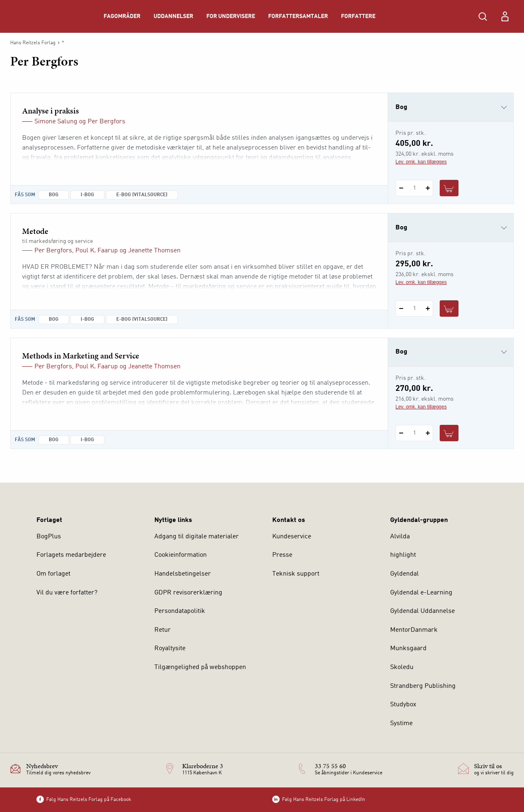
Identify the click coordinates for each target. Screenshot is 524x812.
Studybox (403, 705)
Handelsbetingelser (183, 574)
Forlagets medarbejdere (71, 555)
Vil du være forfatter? (67, 593)
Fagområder (122, 16)
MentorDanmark (414, 630)
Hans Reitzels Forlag (33, 43)
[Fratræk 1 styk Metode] (401, 308)
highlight (403, 555)
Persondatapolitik (180, 611)
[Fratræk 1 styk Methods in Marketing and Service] (401, 433)
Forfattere (358, 16)
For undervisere (231, 16)
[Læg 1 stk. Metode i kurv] (449, 308)
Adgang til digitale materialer (196, 537)
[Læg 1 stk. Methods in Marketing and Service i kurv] (449, 433)
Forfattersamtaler (298, 16)
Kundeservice (292, 537)
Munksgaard (408, 649)
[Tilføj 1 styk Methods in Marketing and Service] (428, 433)
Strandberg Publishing (423, 686)
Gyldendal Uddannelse (422, 611)
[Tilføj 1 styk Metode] (428, 308)
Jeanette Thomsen (154, 251)
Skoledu (402, 667)
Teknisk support (296, 574)
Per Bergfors (106, 122)
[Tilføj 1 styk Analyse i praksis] (428, 188)
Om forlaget (53, 574)
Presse (282, 555)
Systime (401, 724)
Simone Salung (56, 122)
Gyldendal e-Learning (421, 593)
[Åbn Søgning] (483, 16)
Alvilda (400, 537)
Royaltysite (170, 649)
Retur (163, 630)
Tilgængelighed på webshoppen (200, 667)
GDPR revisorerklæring (188, 593)
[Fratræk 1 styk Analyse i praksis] (401, 188)
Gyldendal (404, 574)
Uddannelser (173, 16)
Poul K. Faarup (97, 251)
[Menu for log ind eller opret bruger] (505, 16)
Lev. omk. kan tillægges (421, 162)
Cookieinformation (181, 555)
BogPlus (49, 537)
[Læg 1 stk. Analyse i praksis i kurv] (449, 188)
